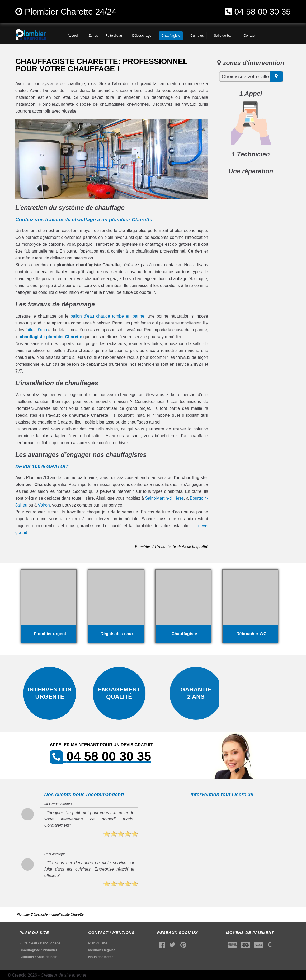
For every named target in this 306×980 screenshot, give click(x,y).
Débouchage (50, 943)
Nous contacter (100, 957)
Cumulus (27, 957)
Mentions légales (102, 950)
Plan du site (98, 943)
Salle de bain (47, 957)
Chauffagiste (30, 950)
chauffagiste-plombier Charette (51, 337)
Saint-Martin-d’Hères (165, 498)
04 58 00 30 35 (263, 12)
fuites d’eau (36, 330)
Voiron (44, 505)
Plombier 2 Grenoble (32, 914)
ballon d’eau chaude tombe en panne (107, 316)
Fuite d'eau (28, 943)
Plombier (50, 950)
